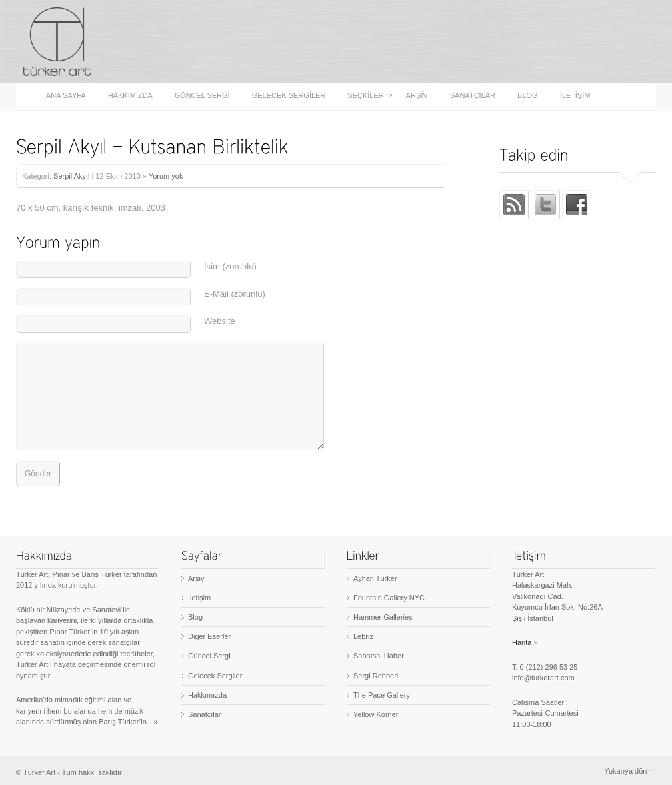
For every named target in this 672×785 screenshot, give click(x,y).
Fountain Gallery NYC (389, 598)
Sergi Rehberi (376, 676)
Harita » (525, 642)
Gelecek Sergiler (289, 96)
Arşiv (417, 96)
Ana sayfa (66, 96)
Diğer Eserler (209, 636)
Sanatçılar (473, 96)
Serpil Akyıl (71, 176)
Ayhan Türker (375, 578)
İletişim (575, 96)
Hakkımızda (130, 96)
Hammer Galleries (383, 617)
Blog (528, 96)
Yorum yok (166, 176)
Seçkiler (366, 96)
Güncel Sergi (202, 96)
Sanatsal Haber (379, 656)
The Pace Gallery (382, 695)
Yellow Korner (376, 714)
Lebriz (363, 636)
